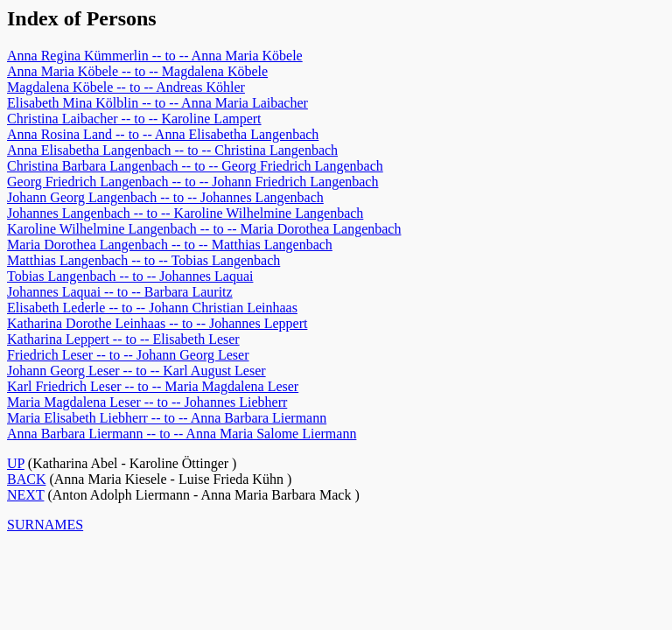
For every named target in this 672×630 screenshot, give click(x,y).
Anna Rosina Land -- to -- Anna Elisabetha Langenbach (163, 134)
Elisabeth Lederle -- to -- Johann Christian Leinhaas (152, 308)
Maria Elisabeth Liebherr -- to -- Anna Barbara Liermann (167, 418)
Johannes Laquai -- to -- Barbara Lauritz (120, 292)
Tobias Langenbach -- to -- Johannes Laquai (130, 276)
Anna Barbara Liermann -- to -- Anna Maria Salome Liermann (182, 434)
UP (16, 463)
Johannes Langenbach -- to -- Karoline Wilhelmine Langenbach (185, 213)
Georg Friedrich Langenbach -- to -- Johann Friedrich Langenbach (192, 182)
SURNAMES (45, 525)
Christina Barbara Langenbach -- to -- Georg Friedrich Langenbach (195, 166)
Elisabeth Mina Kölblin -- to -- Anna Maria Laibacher (157, 103)
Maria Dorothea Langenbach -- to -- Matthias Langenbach (170, 245)
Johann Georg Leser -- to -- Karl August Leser (136, 371)
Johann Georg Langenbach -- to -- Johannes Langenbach (165, 197)
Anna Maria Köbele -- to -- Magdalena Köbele (137, 71)
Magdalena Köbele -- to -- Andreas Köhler (126, 87)
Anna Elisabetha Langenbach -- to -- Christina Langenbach (172, 150)
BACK (26, 479)
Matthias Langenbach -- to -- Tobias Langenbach (143, 260)
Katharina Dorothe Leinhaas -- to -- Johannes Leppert (157, 323)
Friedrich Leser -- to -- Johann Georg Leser (128, 355)
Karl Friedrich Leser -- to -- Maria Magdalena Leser (153, 386)
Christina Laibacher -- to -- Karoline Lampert (134, 119)
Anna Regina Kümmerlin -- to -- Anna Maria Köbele (155, 56)
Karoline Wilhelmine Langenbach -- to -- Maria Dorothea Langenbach (204, 229)
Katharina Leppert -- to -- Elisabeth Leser (123, 339)
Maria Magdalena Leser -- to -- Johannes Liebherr (147, 402)
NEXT (25, 495)
